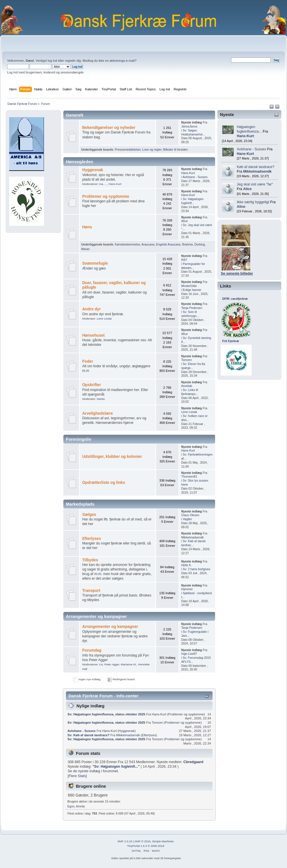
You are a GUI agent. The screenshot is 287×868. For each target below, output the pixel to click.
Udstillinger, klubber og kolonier (112, 457)
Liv (101, 664)
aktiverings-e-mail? (123, 61)
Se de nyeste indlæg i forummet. (93, 771)
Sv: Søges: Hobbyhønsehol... (193, 132)
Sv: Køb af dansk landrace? (89, 735)
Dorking (200, 244)
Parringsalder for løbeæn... (193, 266)
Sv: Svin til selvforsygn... (190, 314)
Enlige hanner (192, 290)
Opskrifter (92, 385)
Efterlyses (92, 539)
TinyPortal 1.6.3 (137, 846)
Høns (87, 227)
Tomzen (186, 360)
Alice (247, 189)
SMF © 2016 (143, 841)
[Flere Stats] (77, 776)
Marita (101, 399)
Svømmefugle (95, 263)
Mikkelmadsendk (257, 171)
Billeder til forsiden (176, 149)
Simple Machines (163, 841)
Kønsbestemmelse (128, 244)
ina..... (103, 184)
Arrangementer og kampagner (110, 627)
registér (70, 61)
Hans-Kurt (245, 136)
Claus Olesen (190, 515)
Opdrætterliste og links (104, 483)
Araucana (148, 244)
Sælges (89, 515)
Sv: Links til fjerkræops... (190, 392)
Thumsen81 (189, 476)
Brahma (187, 244)
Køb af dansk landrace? (256, 167)
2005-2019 (157, 846)
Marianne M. (129, 664)
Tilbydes (90, 560)
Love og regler (152, 149)
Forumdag (92, 650)
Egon (71, 806)
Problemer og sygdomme (106, 196)
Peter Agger (112, 664)
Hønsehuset (93, 335)
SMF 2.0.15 (125, 841)
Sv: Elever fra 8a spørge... (193, 366)
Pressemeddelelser (128, 149)
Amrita (80, 806)
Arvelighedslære (98, 413)
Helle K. (186, 565)
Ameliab (187, 386)
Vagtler (187, 519)
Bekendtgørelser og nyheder (109, 128)
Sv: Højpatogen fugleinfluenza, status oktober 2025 (106, 714)
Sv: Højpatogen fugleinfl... (192, 201)
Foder (88, 361)
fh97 (184, 260)
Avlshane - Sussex (251, 149)
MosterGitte (189, 286)
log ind (52, 61)
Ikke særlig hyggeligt (253, 202)
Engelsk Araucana (168, 244)
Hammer (187, 589)
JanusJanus (189, 126)
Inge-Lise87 (189, 654)
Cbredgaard (193, 762)
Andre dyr (91, 309)
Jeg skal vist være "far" (255, 184)
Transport (91, 591)
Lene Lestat (104, 319)
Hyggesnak (93, 170)
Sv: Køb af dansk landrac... (193, 543)
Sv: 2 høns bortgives (196, 569)
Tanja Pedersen (192, 308)
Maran (85, 249)
